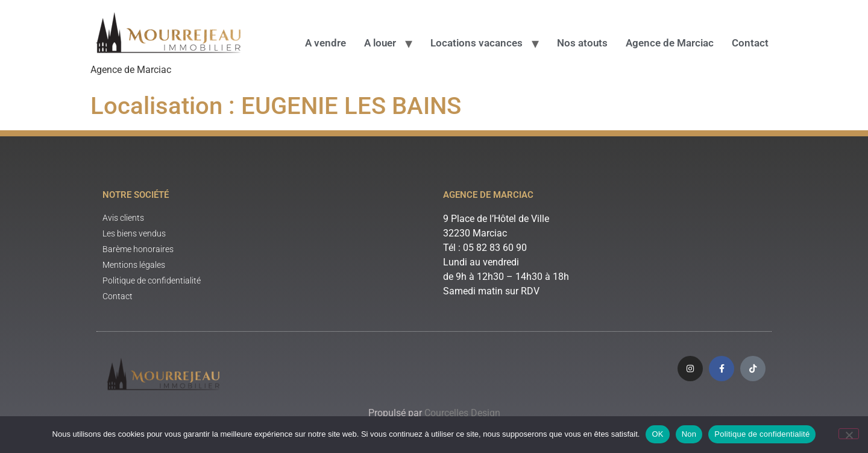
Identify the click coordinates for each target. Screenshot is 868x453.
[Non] (849, 434)
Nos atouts (582, 43)
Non (689, 434)
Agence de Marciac (670, 43)
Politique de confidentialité (762, 434)
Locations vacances (476, 43)
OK (657, 434)
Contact (750, 43)
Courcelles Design (462, 413)
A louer (380, 43)
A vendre (325, 43)
